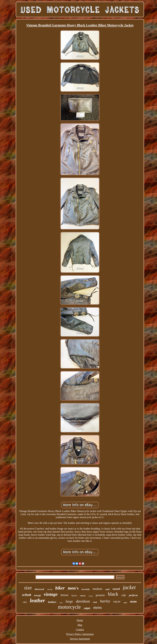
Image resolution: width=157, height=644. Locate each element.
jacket (129, 587)
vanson (83, 596)
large (69, 601)
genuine (100, 595)
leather (37, 600)
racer (117, 601)
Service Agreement (80, 639)
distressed (39, 589)
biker (60, 588)
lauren (74, 596)
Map (80, 625)
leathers (52, 602)
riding (91, 596)
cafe (124, 595)
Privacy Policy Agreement (80, 634)
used (61, 603)
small (107, 589)
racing (50, 589)
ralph (87, 608)
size (28, 588)
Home (80, 620)
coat (95, 602)
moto (133, 601)
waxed (116, 589)
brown (64, 595)
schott (27, 595)
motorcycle (69, 607)
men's (73, 588)
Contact (80, 629)
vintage (51, 594)
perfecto (133, 595)
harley (105, 601)
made (125, 603)
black (113, 594)
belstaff (37, 596)
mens (98, 607)
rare (25, 602)
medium (98, 589)
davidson (83, 601)
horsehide (86, 589)
